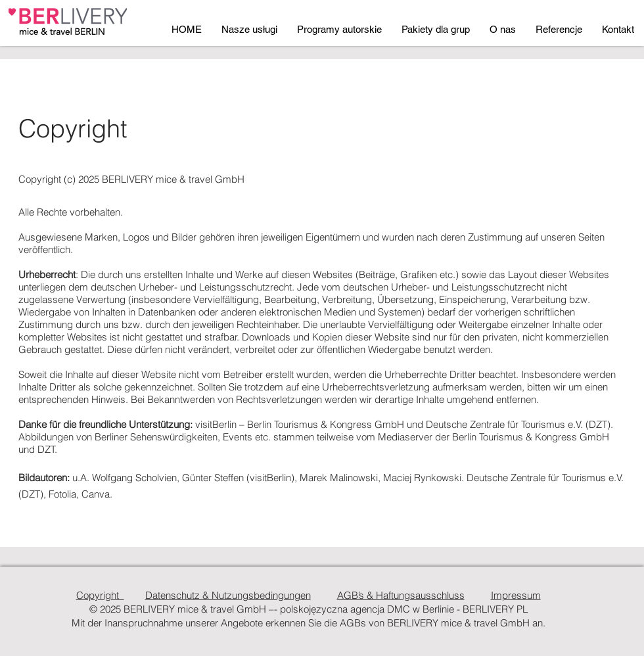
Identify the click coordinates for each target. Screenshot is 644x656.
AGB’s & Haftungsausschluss (401, 595)
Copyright (100, 595)
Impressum (516, 595)
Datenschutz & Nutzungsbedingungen (228, 595)
